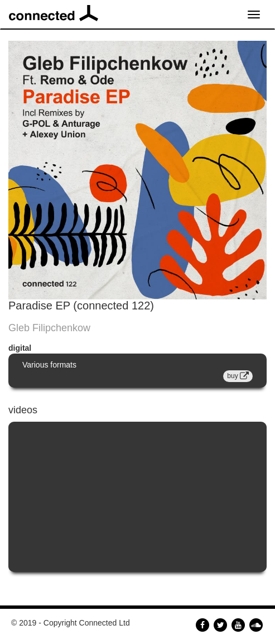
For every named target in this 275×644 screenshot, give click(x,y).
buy (238, 376)
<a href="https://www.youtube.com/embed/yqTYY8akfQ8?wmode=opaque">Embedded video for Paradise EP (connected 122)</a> (137, 497)
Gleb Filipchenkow (49, 328)
